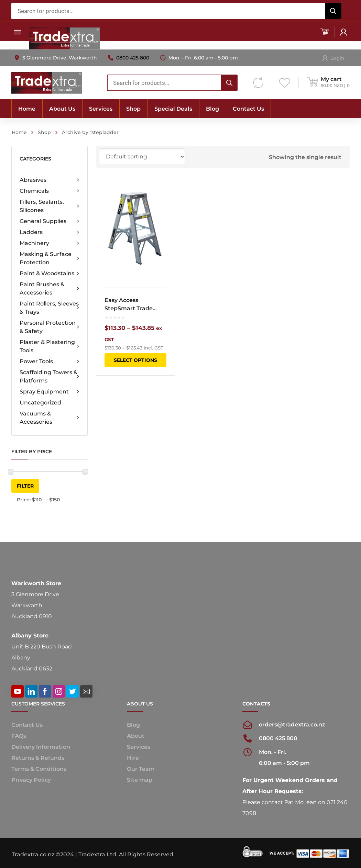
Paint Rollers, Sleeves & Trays (50, 308)
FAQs (19, 736)
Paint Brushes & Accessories (50, 288)
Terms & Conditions (39, 769)
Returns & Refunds (38, 758)
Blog (133, 725)
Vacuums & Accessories (50, 418)
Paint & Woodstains (50, 274)
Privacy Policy (31, 780)
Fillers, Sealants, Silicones (50, 206)
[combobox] (176, 11)
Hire (133, 758)
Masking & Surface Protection (50, 258)
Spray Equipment (50, 392)
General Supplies (50, 221)
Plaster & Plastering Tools (50, 346)
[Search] (333, 11)
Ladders (50, 232)
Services (139, 747)
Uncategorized (40, 403)
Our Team (141, 769)
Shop (44, 132)
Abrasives (50, 180)
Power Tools (50, 361)
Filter (25, 486)
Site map (140, 780)
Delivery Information (41, 747)
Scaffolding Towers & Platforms (50, 376)
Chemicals (50, 191)
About (136, 736)
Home (19, 132)
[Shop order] (142, 157)
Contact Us (27, 725)
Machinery (50, 243)
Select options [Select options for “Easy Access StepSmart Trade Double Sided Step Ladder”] (135, 360)
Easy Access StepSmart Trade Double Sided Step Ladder (131, 305)
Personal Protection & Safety (50, 327)
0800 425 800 (133, 58)
